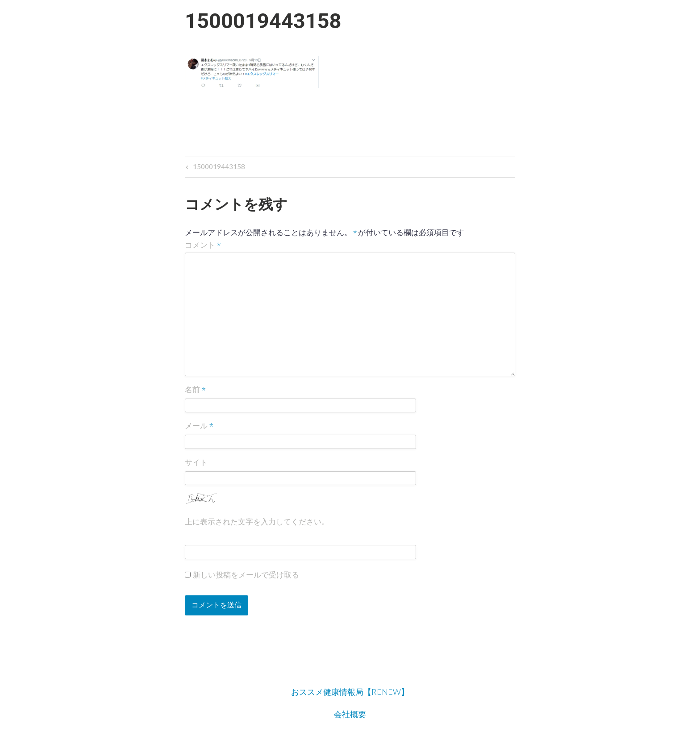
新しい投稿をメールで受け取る (246, 575)
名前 (195, 390)
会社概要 (350, 714)
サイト (196, 462)
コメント (203, 245)
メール (199, 427)
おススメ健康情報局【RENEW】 (350, 692)
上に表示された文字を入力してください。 (257, 522)
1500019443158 (218, 168)
